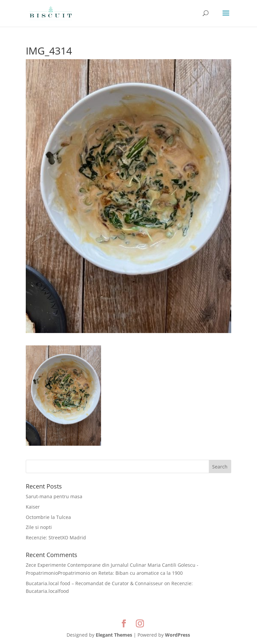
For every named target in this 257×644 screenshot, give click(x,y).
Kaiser (33, 507)
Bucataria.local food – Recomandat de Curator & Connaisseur (94, 583)
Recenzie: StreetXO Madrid (56, 538)
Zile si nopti (39, 527)
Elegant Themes (114, 635)
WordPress (178, 635)
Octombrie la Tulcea (48, 517)
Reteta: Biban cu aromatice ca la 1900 (141, 573)
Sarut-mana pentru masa (54, 496)
